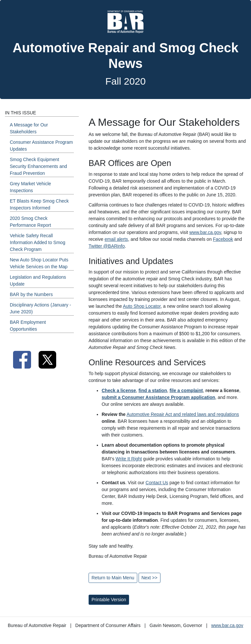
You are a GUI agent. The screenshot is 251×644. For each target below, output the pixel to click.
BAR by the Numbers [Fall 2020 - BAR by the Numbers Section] (31, 294)
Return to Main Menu (113, 578)
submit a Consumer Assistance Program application (158, 397)
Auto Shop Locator (142, 306)
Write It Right (129, 459)
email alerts (116, 239)
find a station (153, 390)
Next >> (150, 578)
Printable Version (109, 600)
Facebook (223, 239)
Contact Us (157, 483)
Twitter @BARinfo (107, 246)
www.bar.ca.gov (205, 232)
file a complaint (186, 390)
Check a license (119, 390)
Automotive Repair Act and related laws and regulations (183, 414)
